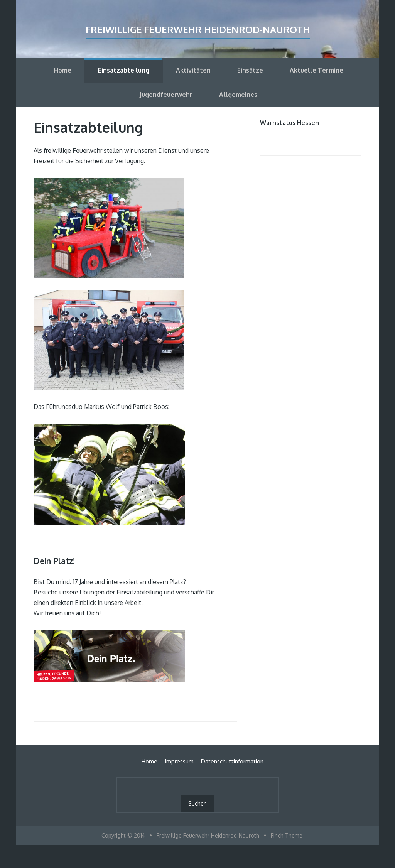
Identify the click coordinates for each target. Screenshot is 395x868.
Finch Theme (287, 835)
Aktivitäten (193, 70)
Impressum (179, 761)
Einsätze (250, 70)
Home (63, 70)
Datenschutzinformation (232, 761)
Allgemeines (238, 95)
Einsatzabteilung (124, 70)
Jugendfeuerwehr (166, 95)
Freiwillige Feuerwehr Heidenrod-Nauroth (198, 30)
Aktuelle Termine (317, 70)
